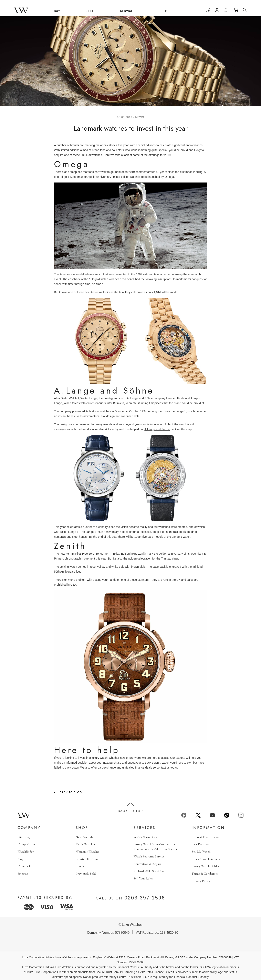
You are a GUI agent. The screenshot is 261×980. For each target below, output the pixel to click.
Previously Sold (86, 874)
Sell (90, 11)
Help (163, 11)
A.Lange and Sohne (157, 429)
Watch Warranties (145, 837)
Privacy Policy (201, 881)
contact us (164, 768)
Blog (20, 859)
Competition (26, 844)
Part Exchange (201, 844)
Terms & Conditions (205, 874)
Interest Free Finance (206, 837)
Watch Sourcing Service (149, 856)
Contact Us (25, 866)
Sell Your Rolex (143, 878)
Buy (57, 11)
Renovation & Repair (147, 864)
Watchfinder (26, 852)
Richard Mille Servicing (149, 871)
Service (127, 11)
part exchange (107, 768)
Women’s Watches (88, 852)
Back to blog (71, 792)
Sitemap (23, 874)
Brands (80, 866)
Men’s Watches (85, 844)
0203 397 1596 (145, 898)
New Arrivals (84, 837)
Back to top (130, 807)
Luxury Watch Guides (206, 866)
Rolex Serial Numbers (206, 859)
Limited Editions (87, 859)
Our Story (24, 837)
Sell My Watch (201, 852)
